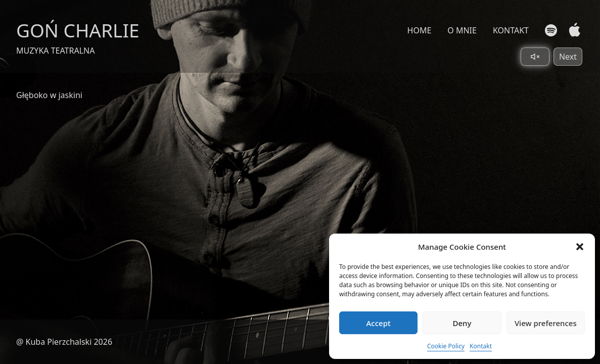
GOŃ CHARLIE (78, 30)
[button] (580, 247)
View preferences (546, 323)
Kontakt (481, 346)
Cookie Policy (446, 346)
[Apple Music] (572, 30)
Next (568, 57)
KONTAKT (511, 30)
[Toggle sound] (535, 57)
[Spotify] (551, 30)
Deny (462, 323)
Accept (379, 323)
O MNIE (462, 30)
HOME (420, 30)
